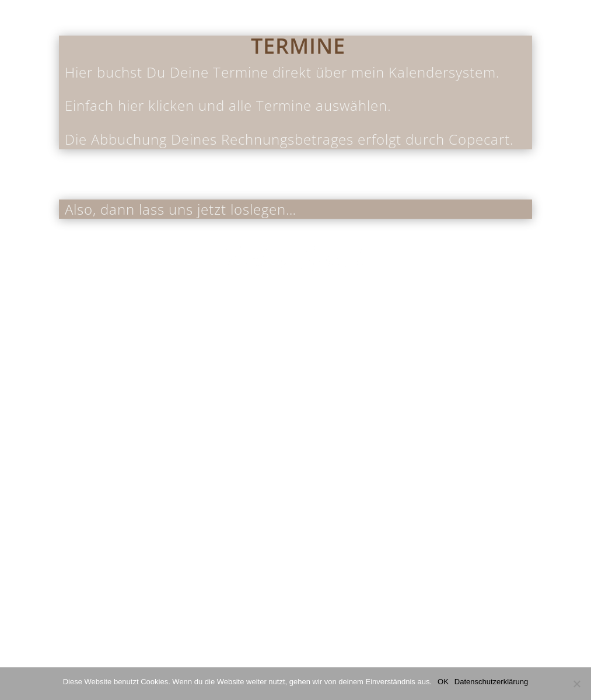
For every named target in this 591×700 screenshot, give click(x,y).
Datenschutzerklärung (491, 682)
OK (443, 682)
